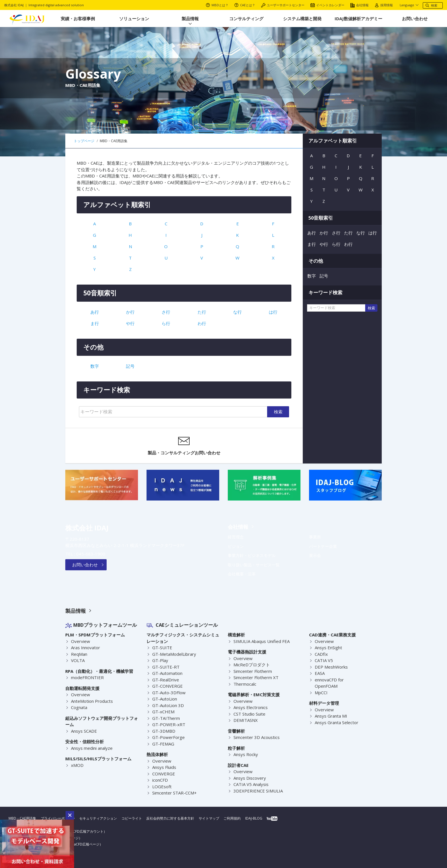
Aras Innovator (86, 648)
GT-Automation (167, 673)
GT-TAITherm (165, 718)
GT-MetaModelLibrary (174, 654)
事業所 (315, 537)
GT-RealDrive (165, 680)
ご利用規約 (232, 818)
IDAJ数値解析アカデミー (359, 19)
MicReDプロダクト (252, 665)
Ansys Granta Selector (337, 722)
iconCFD (160, 780)
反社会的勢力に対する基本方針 (170, 818)
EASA (320, 673)
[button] (70, 815)
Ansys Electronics (251, 707)
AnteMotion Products (92, 701)
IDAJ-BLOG (254, 818)
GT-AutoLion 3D (168, 705)
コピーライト (132, 818)
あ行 (95, 312)
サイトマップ (209, 818)
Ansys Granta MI (331, 716)
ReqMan (79, 654)
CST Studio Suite (250, 714)
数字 (95, 366)
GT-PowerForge (168, 737)
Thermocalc (245, 684)
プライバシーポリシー (58, 818)
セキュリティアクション (98, 818)
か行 (130, 312)
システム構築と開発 (302, 19)
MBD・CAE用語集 (22, 818)
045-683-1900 (89, 554)
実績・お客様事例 (78, 19)
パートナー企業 (323, 546)
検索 (278, 412)
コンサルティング (246, 19)
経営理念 (236, 537)
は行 (273, 312)
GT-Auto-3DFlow (168, 693)
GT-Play (160, 660)
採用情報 (384, 5)
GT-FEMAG (163, 744)
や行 (130, 323)
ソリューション (134, 19)
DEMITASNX (245, 720)
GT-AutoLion (165, 699)
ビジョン (236, 546)
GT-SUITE (161, 648)
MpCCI (321, 693)
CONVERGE (163, 774)
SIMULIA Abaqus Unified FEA (262, 641)
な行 (237, 312)
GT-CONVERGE (167, 686)
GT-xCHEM (163, 712)
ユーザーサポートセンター (283, 5)
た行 (202, 312)
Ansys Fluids (164, 767)
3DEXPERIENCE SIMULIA (257, 791)
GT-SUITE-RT (164, 667)
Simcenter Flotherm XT (256, 677)
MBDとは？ (217, 5)
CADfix (321, 654)
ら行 (166, 323)
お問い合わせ (415, 19)
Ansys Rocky (246, 754)
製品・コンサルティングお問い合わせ (184, 445)
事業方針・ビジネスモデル (252, 555)
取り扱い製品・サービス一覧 (254, 565)
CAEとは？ (245, 5)
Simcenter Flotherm (253, 671)
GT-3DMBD (163, 731)
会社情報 (359, 5)
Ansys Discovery (249, 778)
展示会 (315, 555)
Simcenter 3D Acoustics (257, 737)
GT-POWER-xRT (167, 724)
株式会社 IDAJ (87, 528)
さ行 (166, 312)
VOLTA (78, 660)
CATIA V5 (324, 660)
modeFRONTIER (87, 677)
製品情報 (190, 19)
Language (408, 5)
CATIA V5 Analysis (251, 784)
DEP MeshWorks (331, 667)
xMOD (77, 765)
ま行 (95, 323)
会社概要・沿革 (242, 574)
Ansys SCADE (84, 731)
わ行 (202, 323)
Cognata (79, 707)
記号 (130, 366)
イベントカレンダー (327, 5)
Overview (80, 641)
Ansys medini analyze (92, 748)
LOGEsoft (161, 787)
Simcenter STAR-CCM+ (174, 793)
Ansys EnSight (329, 648)
